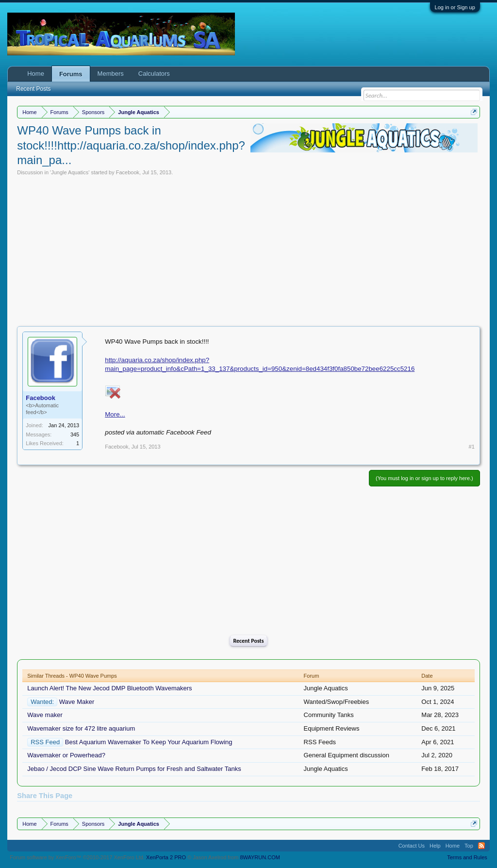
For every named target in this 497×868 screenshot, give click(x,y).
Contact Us (412, 846)
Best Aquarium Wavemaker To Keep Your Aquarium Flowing (149, 742)
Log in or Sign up (455, 7)
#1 (472, 447)
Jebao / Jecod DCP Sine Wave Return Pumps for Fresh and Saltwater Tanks (134, 769)
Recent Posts (248, 641)
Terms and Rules (467, 857)
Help (435, 846)
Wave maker (45, 715)
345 (75, 434)
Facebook (128, 172)
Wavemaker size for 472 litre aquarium (81, 728)
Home (36, 74)
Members (111, 74)
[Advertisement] (248, 249)
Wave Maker (77, 702)
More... (115, 414)
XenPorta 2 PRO (166, 857)
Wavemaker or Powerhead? (66, 755)
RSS (481, 846)
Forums (71, 74)
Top (469, 846)
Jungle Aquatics (70, 172)
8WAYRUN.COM (260, 857)
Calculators (154, 74)
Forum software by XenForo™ (77, 857)
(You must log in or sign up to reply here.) (424, 478)
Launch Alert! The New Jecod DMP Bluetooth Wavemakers (109, 688)
